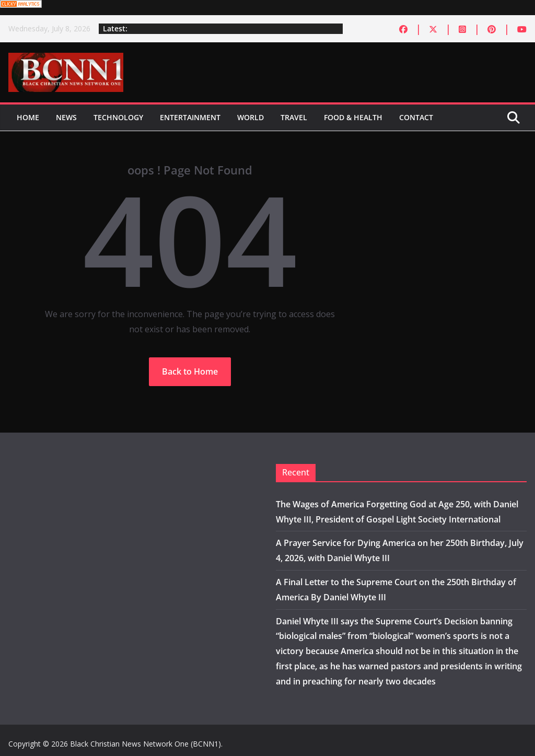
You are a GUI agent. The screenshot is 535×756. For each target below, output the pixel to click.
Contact (416, 117)
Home (28, 117)
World (251, 117)
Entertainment (190, 117)
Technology (118, 117)
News (66, 117)
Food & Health (353, 117)
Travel (294, 117)
